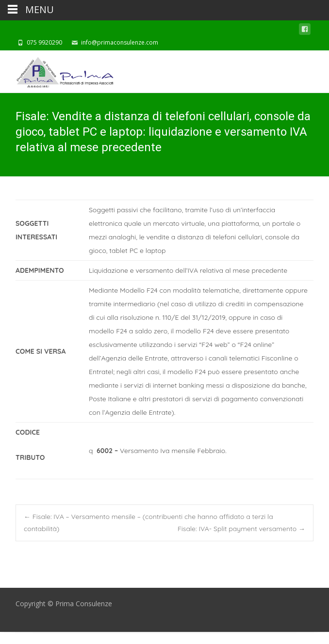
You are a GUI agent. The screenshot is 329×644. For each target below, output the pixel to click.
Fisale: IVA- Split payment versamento (241, 529)
